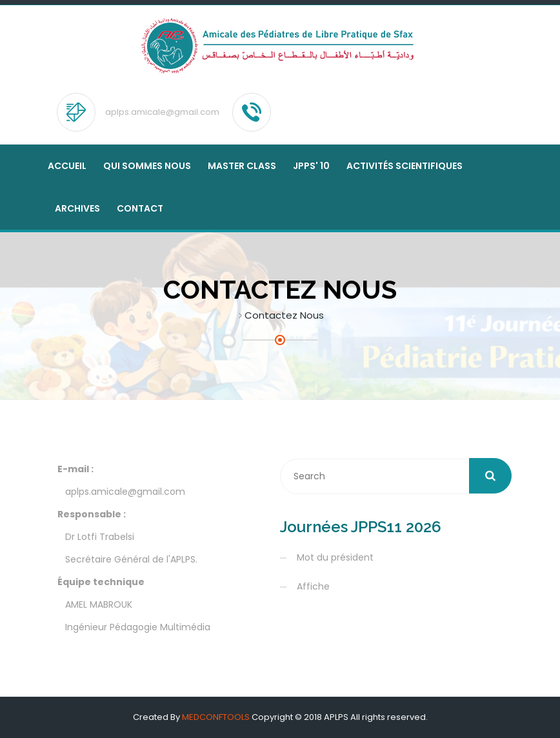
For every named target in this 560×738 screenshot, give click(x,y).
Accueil (67, 166)
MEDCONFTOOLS (216, 717)
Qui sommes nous (147, 166)
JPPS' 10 (311, 166)
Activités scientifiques (405, 166)
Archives (77, 208)
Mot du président (335, 557)
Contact (140, 208)
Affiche (313, 586)
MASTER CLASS (242, 166)
